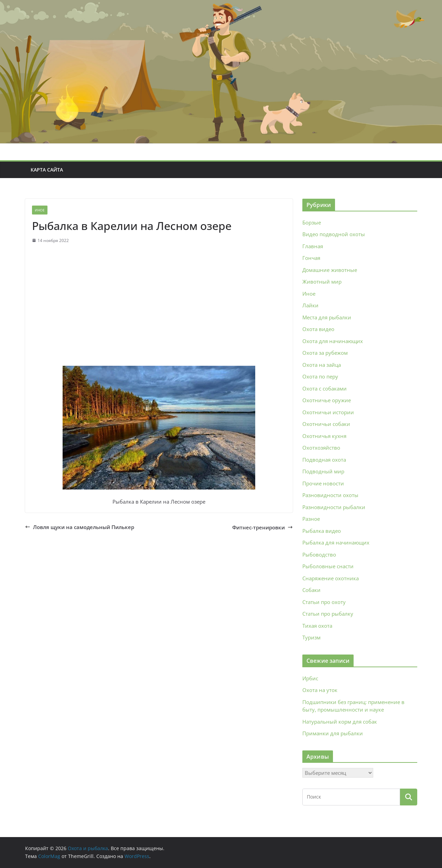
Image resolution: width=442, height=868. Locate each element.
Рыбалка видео (322, 531)
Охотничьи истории (328, 412)
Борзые (312, 222)
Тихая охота (317, 626)
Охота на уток (320, 690)
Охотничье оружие (327, 400)
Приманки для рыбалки (333, 733)
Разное (311, 519)
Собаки (311, 590)
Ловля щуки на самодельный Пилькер (80, 527)
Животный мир (322, 282)
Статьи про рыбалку (328, 614)
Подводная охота (324, 460)
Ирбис (310, 678)
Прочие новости (323, 483)
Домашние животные (330, 270)
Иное (40, 210)
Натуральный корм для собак (340, 722)
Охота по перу (320, 376)
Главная (313, 246)
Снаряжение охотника (331, 578)
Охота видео (318, 329)
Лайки (310, 305)
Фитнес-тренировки (262, 527)
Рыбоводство (319, 554)
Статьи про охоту (324, 602)
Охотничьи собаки (326, 424)
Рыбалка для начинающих (336, 542)
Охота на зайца (322, 365)
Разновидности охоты (330, 495)
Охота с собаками (325, 388)
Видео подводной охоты (334, 234)
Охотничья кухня (324, 436)
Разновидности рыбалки (334, 507)
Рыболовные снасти (328, 566)
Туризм (311, 637)
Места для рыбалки (327, 317)
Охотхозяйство (321, 448)
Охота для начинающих (333, 341)
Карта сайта (47, 170)
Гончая (311, 258)
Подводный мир (323, 471)
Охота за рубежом (325, 353)
